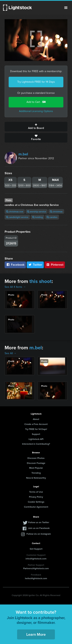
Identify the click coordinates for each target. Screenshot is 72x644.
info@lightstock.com (36, 559)
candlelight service (17, 217)
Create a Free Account (36, 424)
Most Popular (36, 468)
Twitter (35, 265)
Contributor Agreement (36, 507)
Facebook (15, 265)
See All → (10, 353)
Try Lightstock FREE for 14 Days (36, 82)
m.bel (23, 154)
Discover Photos (36, 458)
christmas (56, 212)
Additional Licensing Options (36, 111)
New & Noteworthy (36, 478)
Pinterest (55, 265)
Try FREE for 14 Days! (36, 429)
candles (52, 217)
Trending (36, 473)
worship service (37, 212)
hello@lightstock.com (36, 578)
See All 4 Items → (15, 287)
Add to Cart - (36, 102)
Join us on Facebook (39, 528)
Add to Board (36, 127)
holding (38, 217)
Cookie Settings (36, 502)
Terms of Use (36, 492)
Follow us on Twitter (39, 522)
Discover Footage (36, 463)
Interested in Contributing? (36, 444)
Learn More (36, 634)
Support (36, 434)
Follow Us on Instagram (39, 534)
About (36, 419)
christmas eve (15, 212)
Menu (66, 8)
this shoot (41, 281)
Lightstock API (36, 439)
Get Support (36, 549)
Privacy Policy (36, 497)
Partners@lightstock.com (36, 568)
